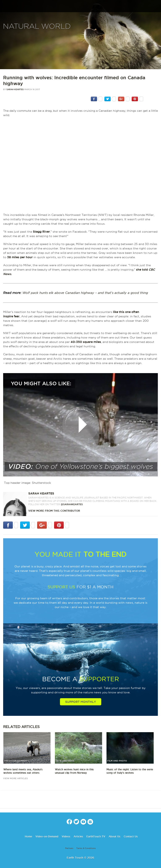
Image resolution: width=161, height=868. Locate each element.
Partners (69, 848)
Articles (78, 836)
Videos (66, 836)
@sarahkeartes (72, 504)
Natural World (37, 27)
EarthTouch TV (96, 836)
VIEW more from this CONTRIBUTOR (54, 511)
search (156, 6)
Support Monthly (81, 702)
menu (5, 7)
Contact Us (131, 836)
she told (142, 270)
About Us (114, 836)
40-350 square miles (86, 342)
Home (28, 836)
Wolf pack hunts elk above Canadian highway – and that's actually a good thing (85, 293)
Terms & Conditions (86, 848)
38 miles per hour (20, 257)
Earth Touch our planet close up (80, 6)
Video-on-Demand (47, 836)
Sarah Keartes (15, 90)
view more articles (15, 778)
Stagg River (41, 232)
